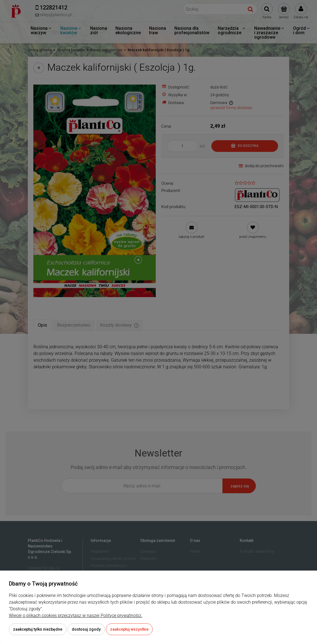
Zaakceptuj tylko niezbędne (38, 629)
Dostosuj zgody (86, 629)
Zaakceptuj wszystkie (129, 629)
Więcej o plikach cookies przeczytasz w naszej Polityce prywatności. (76, 615)
